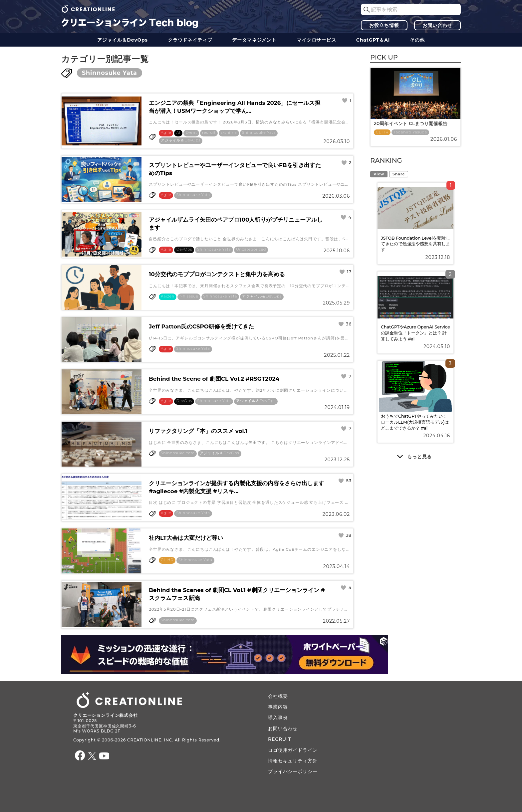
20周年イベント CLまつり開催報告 (411, 123)
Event (191, 133)
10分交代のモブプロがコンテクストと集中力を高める (217, 274)
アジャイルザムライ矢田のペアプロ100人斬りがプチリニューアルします (236, 224)
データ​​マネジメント (254, 40)
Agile (166, 133)
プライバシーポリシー (293, 771)
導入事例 (278, 717)
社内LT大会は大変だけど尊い (186, 538)
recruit (209, 133)
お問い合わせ (437, 25)
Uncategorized (251, 249)
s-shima (229, 133)
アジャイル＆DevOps (123, 40)
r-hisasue (189, 296)
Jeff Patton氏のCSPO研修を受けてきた (201, 326)
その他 (417, 40)
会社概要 (278, 696)
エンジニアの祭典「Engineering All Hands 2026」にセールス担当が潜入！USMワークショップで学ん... (235, 107)
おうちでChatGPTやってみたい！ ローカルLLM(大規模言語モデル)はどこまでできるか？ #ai (415, 422)
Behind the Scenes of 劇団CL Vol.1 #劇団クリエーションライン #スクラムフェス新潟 (237, 594)
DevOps (184, 249)
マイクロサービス (316, 40)
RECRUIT (279, 739)
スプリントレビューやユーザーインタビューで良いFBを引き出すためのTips (235, 169)
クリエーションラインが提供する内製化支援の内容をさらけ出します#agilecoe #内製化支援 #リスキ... (237, 487)
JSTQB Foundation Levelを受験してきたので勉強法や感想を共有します (415, 244)
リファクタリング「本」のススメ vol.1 (198, 431)
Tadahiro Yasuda (410, 132)
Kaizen (168, 296)
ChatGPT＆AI (373, 40)
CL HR (167, 560)
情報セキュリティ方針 (293, 761)
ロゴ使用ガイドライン (293, 750)
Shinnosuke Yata (110, 73)
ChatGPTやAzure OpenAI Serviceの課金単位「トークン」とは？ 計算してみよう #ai (415, 333)
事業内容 (278, 707)
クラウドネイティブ (190, 40)
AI (178, 133)
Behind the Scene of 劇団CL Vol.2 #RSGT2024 (214, 379)
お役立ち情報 (384, 25)
